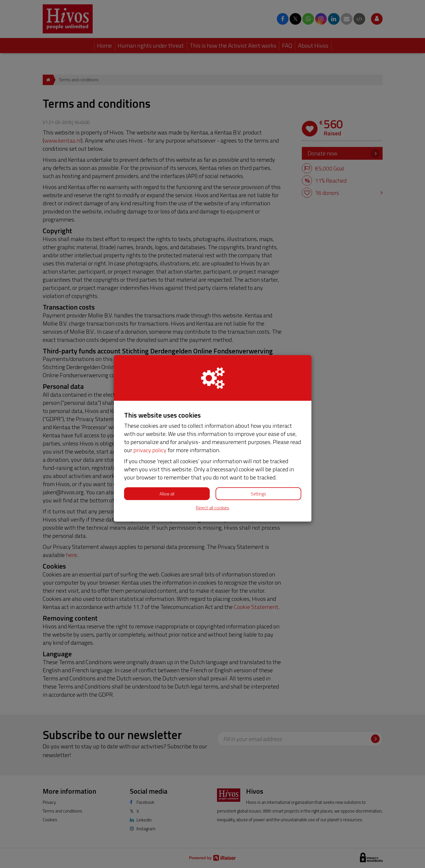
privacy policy (150, 450)
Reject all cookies (212, 508)
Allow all (167, 494)
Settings (258, 494)
